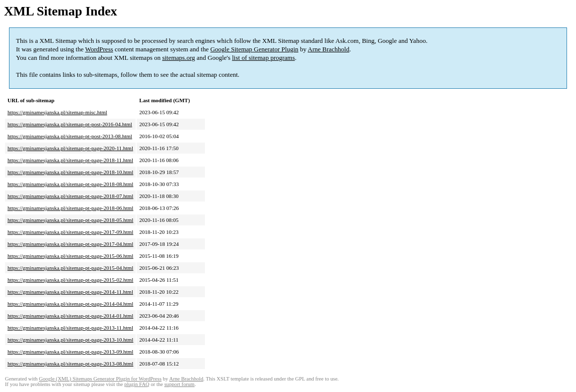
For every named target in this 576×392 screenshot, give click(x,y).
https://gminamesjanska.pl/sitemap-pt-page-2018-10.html (70, 172)
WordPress (99, 49)
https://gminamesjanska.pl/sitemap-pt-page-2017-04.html (70, 244)
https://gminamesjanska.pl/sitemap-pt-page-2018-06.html (70, 208)
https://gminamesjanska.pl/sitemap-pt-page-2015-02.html (70, 280)
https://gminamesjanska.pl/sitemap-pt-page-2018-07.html (70, 196)
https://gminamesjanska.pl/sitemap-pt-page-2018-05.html (70, 220)
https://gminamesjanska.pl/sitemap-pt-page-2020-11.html (70, 148)
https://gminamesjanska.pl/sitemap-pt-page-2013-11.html (70, 328)
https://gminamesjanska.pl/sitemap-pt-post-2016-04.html (70, 124)
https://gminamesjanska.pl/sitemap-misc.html (57, 112)
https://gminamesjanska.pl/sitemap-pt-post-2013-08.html (70, 136)
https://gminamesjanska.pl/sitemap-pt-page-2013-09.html (70, 352)
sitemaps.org (179, 58)
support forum (179, 384)
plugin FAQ (137, 384)
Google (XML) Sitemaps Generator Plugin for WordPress (100, 379)
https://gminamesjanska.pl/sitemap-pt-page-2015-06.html (70, 256)
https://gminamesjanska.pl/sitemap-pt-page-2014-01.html (70, 316)
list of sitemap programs (263, 58)
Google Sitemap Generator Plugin (255, 49)
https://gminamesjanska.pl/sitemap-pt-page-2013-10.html (70, 340)
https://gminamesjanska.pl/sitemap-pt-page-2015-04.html (70, 268)
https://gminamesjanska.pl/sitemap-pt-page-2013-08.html (70, 364)
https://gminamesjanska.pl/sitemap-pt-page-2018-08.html (70, 184)
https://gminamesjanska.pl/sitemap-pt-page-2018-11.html (70, 160)
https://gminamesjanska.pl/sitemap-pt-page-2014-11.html (70, 292)
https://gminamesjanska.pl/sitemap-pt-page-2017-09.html (70, 232)
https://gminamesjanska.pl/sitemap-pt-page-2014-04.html (70, 304)
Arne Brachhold (328, 49)
